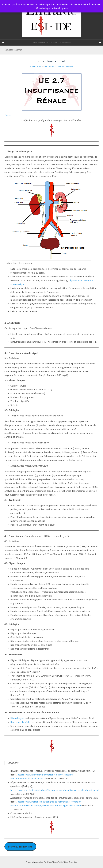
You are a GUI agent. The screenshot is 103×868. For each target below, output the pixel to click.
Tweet (8, 115)
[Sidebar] (3, 42)
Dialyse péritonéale (20, 722)
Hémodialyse (17, 718)
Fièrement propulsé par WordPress (39, 862)
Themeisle (73, 862)
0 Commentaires (65, 67)
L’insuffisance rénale (52, 61)
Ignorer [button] (65, 8)
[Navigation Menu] (100, 42)
